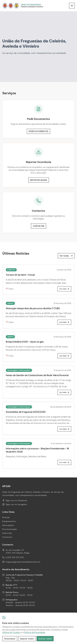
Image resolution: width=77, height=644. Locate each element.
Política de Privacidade (35, 632)
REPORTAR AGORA (39, 180)
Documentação (10, 529)
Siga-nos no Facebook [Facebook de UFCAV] (15, 500)
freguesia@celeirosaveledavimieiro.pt (23, 562)
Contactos (7, 537)
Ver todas (66, 256)
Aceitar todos (45, 639)
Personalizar (10, 639)
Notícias (6, 517)
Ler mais (64, 289)
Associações (8, 525)
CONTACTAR (39, 226)
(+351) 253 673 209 (15, 557)
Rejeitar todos (27, 639)
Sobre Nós (7, 533)
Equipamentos (9, 521)
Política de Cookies (11, 632)
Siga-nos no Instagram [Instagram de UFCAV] (15, 504)
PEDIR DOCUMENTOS (38, 131)
